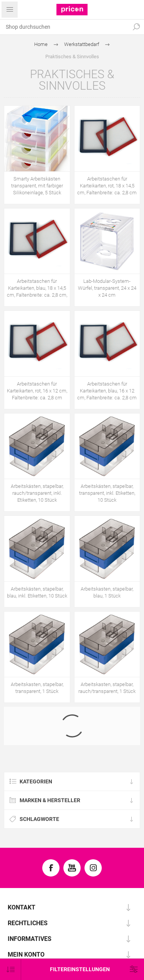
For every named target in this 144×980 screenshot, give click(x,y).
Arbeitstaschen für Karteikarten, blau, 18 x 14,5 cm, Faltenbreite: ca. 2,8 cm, (37, 288)
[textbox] (64, 27)
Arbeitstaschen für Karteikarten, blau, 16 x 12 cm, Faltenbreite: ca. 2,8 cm (107, 391)
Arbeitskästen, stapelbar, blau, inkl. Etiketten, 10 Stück (37, 592)
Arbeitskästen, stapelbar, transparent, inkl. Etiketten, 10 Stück (107, 493)
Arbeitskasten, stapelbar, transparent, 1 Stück (37, 688)
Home (41, 44)
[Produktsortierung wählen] (11, 969)
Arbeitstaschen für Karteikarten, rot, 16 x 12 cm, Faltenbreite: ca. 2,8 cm (37, 391)
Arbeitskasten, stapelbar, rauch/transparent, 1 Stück (107, 688)
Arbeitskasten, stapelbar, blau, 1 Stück (107, 592)
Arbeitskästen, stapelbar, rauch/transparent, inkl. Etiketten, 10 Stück (37, 493)
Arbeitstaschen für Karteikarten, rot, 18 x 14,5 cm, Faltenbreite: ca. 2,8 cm (107, 186)
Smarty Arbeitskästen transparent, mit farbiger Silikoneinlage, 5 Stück (37, 186)
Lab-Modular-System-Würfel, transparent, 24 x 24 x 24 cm (107, 288)
